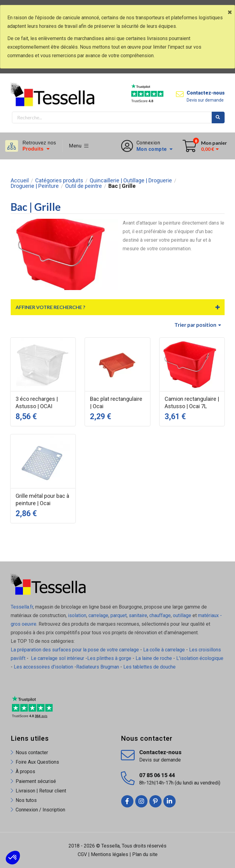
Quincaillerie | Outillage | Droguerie (131, 181)
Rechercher (218, 117)
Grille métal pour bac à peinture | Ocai (42, 499)
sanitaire (138, 615)
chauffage (160, 615)
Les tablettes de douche (150, 667)
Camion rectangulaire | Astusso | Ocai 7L (192, 402)
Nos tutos (26, 800)
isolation (76, 615)
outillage (182, 615)
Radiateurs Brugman (98, 667)
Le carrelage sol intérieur (58, 658)
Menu (79, 146)
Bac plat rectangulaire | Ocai (116, 402)
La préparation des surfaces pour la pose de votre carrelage (75, 650)
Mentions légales (110, 854)
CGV (82, 854)
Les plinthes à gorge (109, 658)
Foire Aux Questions (37, 762)
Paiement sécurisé (36, 781)
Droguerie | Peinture (35, 186)
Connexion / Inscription (40, 810)
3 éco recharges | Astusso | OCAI (37, 402)
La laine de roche (154, 658)
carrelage (98, 615)
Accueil (20, 181)
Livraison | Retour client (41, 791)
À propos (25, 771)
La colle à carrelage (164, 650)
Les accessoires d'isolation (43, 667)
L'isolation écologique (200, 658)
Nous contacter (32, 753)
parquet (119, 615)
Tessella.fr (22, 607)
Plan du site (145, 854)
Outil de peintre (84, 186)
